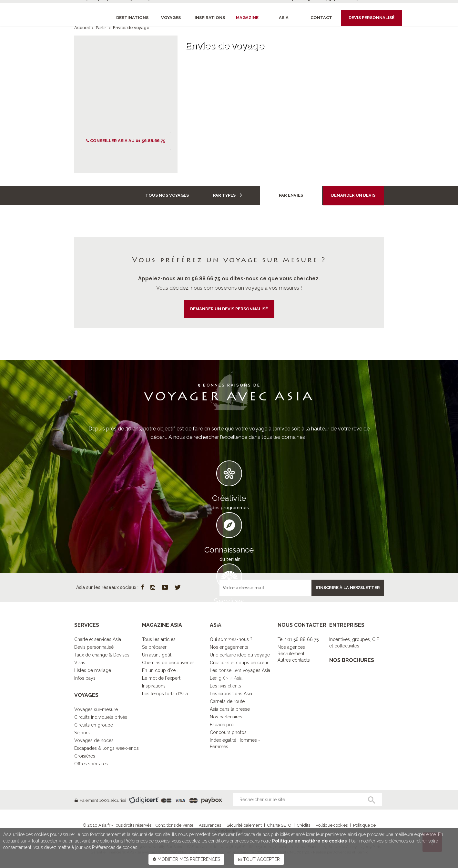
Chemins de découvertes (168, 663)
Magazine (247, 18)
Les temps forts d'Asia (165, 694)
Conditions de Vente (174, 825)
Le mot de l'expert (161, 678)
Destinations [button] (132, 18)
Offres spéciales (91, 764)
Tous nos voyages (167, 195)
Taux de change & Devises (102, 655)
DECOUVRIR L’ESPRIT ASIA (229, 728)
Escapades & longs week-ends (107, 748)
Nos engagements (229, 647)
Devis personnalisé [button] (371, 18)
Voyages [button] (171, 18)
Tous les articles (159, 639)
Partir (102, 28)
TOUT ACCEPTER (259, 859)
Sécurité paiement (244, 825)
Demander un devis (353, 195)
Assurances (210, 825)
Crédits (304, 825)
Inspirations (154, 686)
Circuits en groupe (94, 725)
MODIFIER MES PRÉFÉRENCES (186, 859)
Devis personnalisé (94, 647)
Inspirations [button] (210, 18)
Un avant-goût (157, 655)
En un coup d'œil (160, 670)
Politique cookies (332, 825)
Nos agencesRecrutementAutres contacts (294, 654)
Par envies (291, 195)
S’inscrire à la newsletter (348, 588)
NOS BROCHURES (352, 660)
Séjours (82, 733)
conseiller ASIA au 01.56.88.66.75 (128, 141)
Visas (80, 663)
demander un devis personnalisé (229, 309)
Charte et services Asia (98, 639)
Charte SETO (279, 825)
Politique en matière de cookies (309, 841)
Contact (321, 18)
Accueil (82, 28)
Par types (228, 195)
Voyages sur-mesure (96, 709)
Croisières (85, 756)
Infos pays (85, 678)
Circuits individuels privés (101, 717)
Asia (284, 18)
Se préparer (154, 647)
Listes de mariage (93, 670)
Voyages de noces (94, 740)
